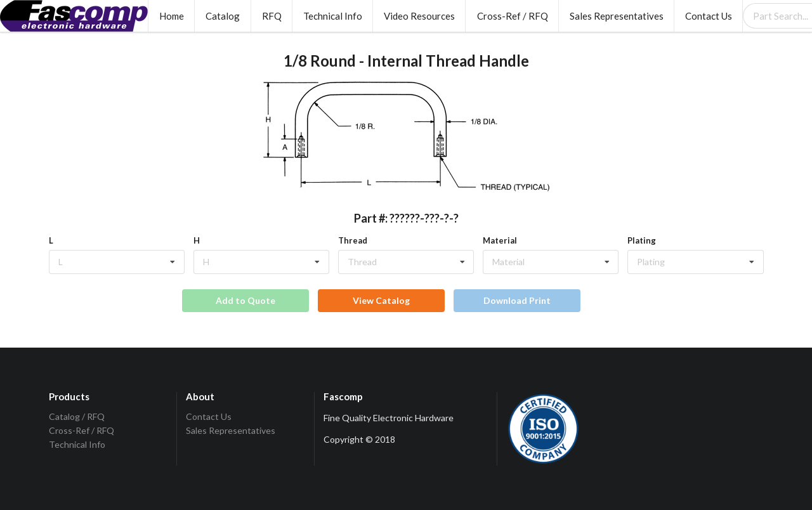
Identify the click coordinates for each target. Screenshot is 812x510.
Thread (353, 240)
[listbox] (117, 262)
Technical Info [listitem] (77, 444)
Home (172, 16)
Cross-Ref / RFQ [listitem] (82, 430)
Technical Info (333, 16)
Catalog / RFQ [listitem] (77, 417)
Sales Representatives (617, 16)
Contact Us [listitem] (209, 417)
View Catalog (381, 300)
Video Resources (419, 16)
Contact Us (709, 16)
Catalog (223, 16)
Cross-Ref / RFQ (513, 16)
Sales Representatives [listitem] (231, 430)
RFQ (272, 16)
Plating (642, 240)
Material (500, 240)
